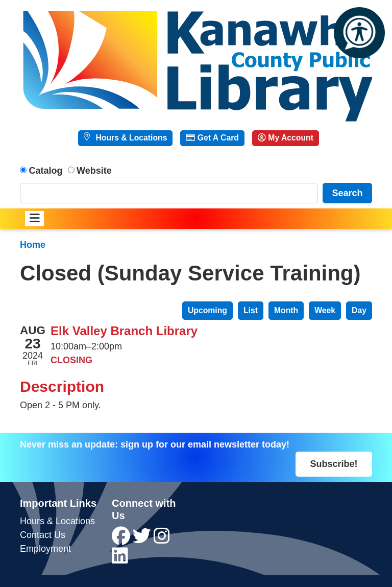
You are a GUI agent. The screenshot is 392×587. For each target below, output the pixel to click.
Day (359, 310)
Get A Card (212, 138)
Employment (45, 549)
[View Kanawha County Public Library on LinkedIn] (120, 559)
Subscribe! (334, 464)
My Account (286, 138)
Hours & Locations (130, 138)
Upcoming (207, 310)
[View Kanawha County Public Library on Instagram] (162, 539)
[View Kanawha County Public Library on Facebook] (122, 539)
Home (33, 245)
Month (286, 310)
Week (325, 310)
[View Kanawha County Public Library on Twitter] (143, 539)
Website (94, 171)
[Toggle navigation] (34, 219)
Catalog (46, 171)
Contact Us (43, 535)
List (251, 310)
